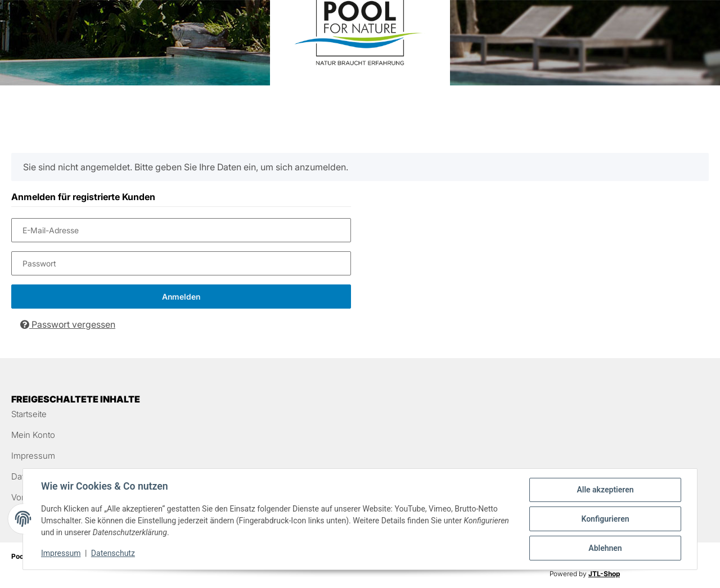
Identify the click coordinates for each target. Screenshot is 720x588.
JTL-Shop (604, 574)
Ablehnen (605, 548)
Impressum (33, 456)
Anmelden (181, 297)
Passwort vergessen (68, 324)
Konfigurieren (605, 519)
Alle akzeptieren (605, 490)
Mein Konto (33, 435)
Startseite (29, 414)
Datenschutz (113, 553)
